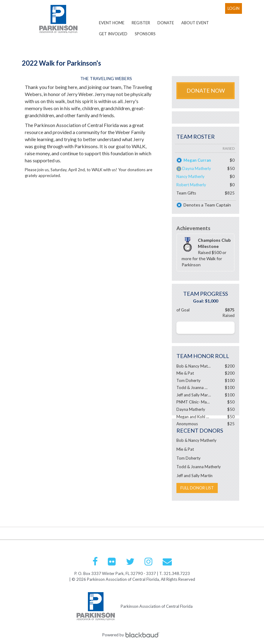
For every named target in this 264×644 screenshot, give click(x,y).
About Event (195, 23)
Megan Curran (197, 160)
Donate (166, 23)
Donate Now (206, 91)
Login (234, 8)
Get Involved (113, 34)
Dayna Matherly (197, 168)
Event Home (112, 23)
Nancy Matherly (190, 176)
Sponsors (145, 34)
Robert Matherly (191, 185)
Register (141, 23)
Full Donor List (197, 488)
